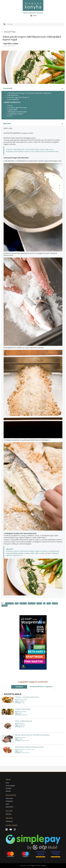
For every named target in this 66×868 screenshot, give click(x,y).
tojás (17, 603)
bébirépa (4, 606)
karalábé (55, 603)
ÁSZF (7, 804)
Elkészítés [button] (33, 124)
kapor (49, 603)
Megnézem (19, 687)
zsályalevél (32, 603)
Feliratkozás (9, 821)
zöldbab (39, 603)
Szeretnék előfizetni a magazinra (41, 687)
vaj (44, 603)
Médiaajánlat (9, 801)
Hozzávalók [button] (33, 88)
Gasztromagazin (10, 786)
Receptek (9, 789)
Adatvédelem (10, 807)
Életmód (8, 791)
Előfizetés (9, 814)
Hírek (7, 783)
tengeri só (23, 603)
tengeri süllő (9, 603)
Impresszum (9, 798)
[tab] (33, 89)
